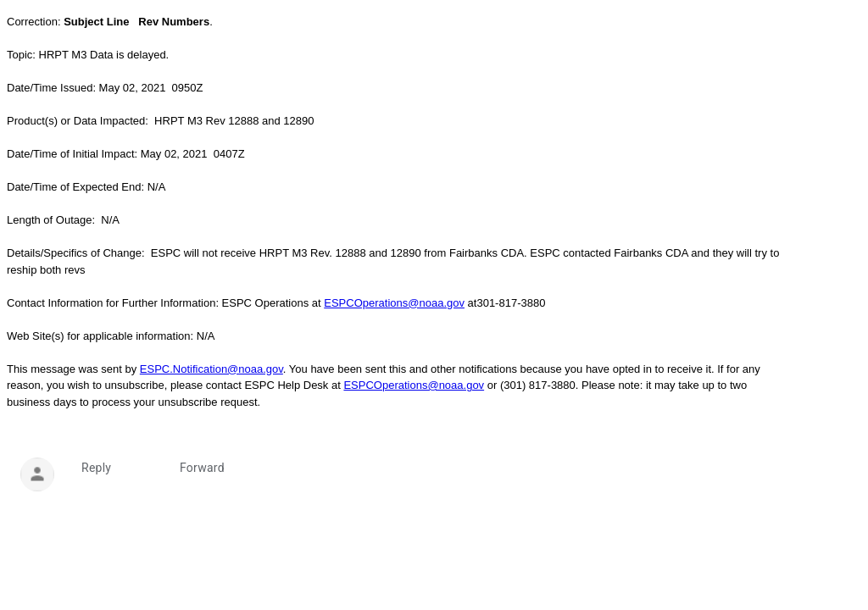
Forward (202, 468)
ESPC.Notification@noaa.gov (211, 369)
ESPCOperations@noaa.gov (394, 303)
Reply (96, 468)
